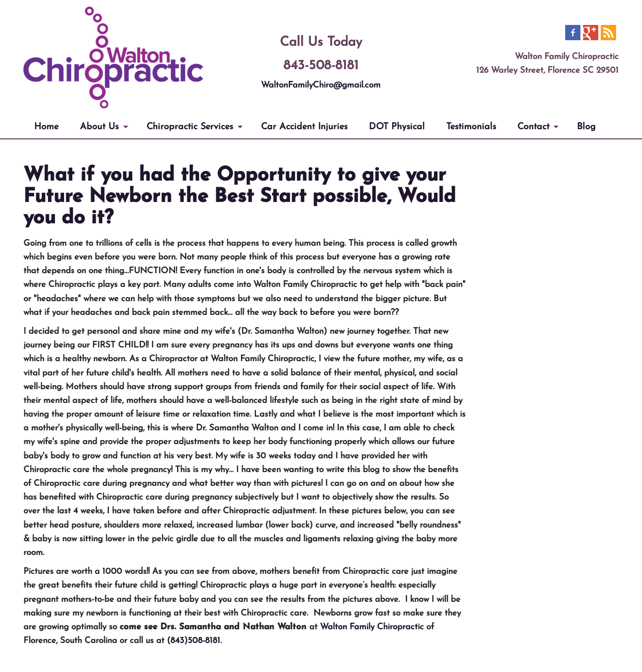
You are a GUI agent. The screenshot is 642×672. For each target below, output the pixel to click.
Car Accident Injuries (304, 127)
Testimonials (471, 127)
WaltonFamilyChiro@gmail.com (321, 85)
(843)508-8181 (194, 641)
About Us (99, 127)
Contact (533, 127)
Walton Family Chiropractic (372, 627)
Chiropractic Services (190, 127)
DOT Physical (397, 127)
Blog (586, 127)
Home (46, 127)
